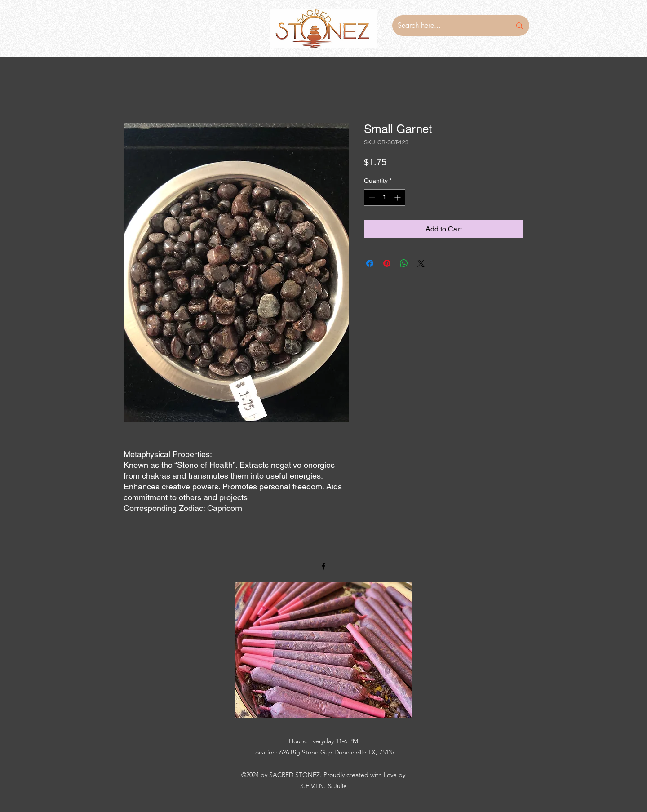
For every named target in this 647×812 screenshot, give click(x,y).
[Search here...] (448, 26)
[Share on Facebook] (370, 263)
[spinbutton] (385, 197)
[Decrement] (371, 197)
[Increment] (398, 197)
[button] (323, 650)
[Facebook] (323, 566)
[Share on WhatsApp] (404, 263)
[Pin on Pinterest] (387, 263)
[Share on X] (421, 263)
